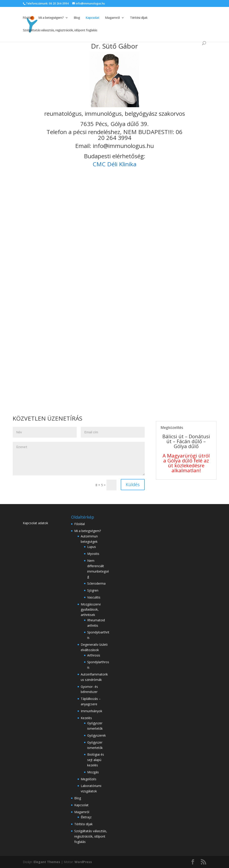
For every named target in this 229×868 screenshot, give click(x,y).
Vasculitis (94, 597)
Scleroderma (96, 583)
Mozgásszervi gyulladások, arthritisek (91, 610)
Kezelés (86, 718)
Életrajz (86, 817)
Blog (77, 18)
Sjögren (93, 590)
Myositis (93, 554)
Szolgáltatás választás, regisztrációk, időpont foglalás (60, 30)
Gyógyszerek (96, 735)
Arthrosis (94, 655)
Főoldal (28, 18)
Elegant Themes (47, 862)
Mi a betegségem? (51, 18)
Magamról (112, 18)
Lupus (92, 547)
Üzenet (79, 459)
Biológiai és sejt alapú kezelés (96, 760)
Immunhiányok (91, 711)
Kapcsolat (92, 18)
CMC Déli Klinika (114, 164)
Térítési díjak (139, 18)
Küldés (133, 484)
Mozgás (93, 772)
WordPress (83, 862)
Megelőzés (89, 779)
